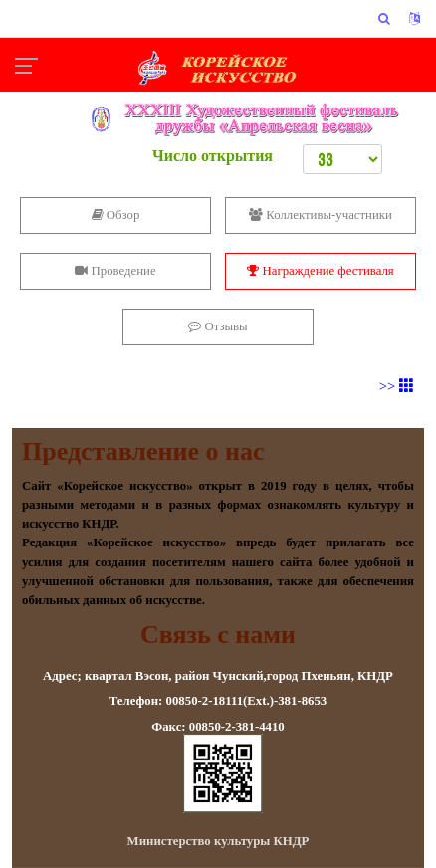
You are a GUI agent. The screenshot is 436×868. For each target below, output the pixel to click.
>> (397, 386)
